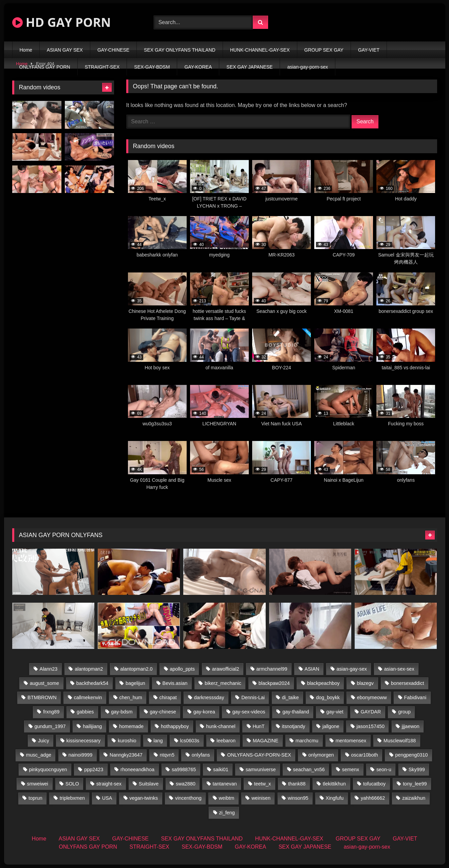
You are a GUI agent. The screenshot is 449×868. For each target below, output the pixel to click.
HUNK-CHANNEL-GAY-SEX (260, 50)
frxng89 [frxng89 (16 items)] (51, 712)
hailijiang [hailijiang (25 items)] (92, 726)
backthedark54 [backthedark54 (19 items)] (92, 683)
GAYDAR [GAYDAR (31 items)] (371, 712)
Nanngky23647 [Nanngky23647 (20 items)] (126, 755)
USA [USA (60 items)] (107, 798)
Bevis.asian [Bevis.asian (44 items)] (175, 683)
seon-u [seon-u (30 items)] (384, 769)
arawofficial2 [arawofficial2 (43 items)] (226, 669)
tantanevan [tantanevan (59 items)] (225, 784)
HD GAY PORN (62, 22)
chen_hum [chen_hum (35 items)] (130, 697)
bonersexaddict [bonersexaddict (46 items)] (408, 683)
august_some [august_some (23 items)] (44, 683)
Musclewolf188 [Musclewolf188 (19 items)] (400, 741)
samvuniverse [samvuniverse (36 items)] (261, 769)
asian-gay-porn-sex (307, 67)
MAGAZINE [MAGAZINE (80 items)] (266, 741)
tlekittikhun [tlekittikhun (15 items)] (334, 784)
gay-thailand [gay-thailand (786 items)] (296, 712)
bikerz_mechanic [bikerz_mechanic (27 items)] (223, 683)
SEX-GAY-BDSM (152, 67)
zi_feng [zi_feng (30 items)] (227, 813)
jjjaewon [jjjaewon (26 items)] (411, 726)
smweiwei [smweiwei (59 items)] (38, 784)
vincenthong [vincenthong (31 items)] (188, 798)
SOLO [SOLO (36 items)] (72, 784)
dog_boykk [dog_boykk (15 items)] (328, 697)
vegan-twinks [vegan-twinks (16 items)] (144, 798)
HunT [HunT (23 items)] (258, 726)
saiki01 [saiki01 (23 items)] (221, 769)
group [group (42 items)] (404, 712)
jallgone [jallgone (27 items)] (331, 726)
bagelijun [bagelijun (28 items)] (135, 683)
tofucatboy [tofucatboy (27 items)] (374, 784)
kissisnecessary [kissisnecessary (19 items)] (84, 741)
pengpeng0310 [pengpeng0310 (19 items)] (412, 755)
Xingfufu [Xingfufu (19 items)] (334, 798)
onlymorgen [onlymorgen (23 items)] (321, 755)
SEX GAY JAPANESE (249, 67)
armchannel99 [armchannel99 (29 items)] (272, 669)
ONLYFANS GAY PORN (45, 67)
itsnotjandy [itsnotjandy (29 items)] (293, 726)
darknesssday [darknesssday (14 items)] (209, 697)
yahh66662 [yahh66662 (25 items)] (373, 798)
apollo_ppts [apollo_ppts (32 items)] (182, 669)
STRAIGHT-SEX (102, 67)
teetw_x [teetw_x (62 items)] (263, 784)
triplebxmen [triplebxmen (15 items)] (72, 798)
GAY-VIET (369, 50)
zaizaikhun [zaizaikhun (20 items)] (414, 798)
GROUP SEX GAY (324, 50)
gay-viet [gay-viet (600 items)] (335, 712)
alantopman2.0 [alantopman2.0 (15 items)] (136, 669)
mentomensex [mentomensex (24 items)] (351, 741)
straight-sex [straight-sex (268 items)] (109, 784)
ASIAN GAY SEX (65, 50)
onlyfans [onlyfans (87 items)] (201, 755)
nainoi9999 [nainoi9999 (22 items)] (80, 755)
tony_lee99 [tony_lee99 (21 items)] (415, 784)
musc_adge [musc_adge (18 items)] (39, 755)
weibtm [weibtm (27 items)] (227, 798)
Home (26, 50)
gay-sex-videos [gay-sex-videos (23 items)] (249, 712)
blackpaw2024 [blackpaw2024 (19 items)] (274, 683)
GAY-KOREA (198, 67)
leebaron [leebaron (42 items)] (226, 741)
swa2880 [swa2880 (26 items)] (186, 784)
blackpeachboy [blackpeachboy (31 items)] (323, 683)
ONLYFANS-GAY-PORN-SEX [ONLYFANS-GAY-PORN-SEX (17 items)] (259, 755)
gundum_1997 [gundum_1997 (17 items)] (50, 726)
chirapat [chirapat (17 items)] (168, 697)
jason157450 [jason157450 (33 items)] (371, 726)
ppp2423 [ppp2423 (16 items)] (94, 769)
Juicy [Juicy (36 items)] (44, 741)
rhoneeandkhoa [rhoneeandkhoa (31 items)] (137, 769)
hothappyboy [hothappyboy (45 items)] (175, 726)
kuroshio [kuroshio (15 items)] (127, 741)
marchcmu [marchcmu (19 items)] (307, 741)
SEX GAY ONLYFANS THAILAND (180, 50)
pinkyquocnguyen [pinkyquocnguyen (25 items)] (48, 769)
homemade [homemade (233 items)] (131, 726)
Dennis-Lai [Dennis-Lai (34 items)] (253, 697)
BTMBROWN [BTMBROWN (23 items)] (42, 697)
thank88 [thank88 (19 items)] (297, 784)
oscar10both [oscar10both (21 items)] (365, 755)
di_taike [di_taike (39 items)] (291, 697)
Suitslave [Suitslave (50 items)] (149, 784)
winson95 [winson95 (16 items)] (298, 798)
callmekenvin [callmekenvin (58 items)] (88, 697)
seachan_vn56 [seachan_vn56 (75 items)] (309, 769)
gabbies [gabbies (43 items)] (85, 712)
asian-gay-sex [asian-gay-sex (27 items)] (352, 669)
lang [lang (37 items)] (158, 741)
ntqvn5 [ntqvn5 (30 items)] (167, 755)
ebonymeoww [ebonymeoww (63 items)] (372, 697)
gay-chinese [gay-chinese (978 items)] (163, 712)
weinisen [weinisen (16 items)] (261, 798)
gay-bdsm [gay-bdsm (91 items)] (122, 712)
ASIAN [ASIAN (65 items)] (312, 669)
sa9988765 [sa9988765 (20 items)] (184, 769)
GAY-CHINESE (113, 50)
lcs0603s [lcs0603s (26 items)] (190, 741)
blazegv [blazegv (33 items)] (365, 683)
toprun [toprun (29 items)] (35, 798)
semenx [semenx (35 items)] (351, 769)
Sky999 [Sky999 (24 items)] (417, 769)
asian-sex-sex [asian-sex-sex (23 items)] (399, 669)
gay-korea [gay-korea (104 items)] (204, 712)
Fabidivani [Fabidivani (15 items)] (415, 697)
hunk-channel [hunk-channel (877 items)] (221, 726)
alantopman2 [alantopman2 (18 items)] (89, 669)
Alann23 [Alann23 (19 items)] (49, 669)
